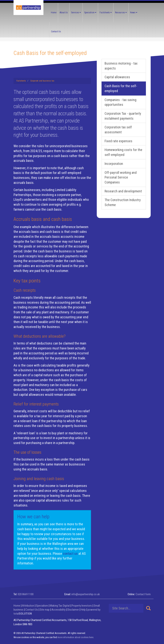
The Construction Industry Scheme (123, 202)
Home (54, 13)
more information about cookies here (75, 637)
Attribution (28, 606)
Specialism (90, 13)
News (134, 13)
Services (76, 13)
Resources (121, 13)
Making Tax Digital (60, 606)
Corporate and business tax (42, 81)
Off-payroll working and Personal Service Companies (121, 177)
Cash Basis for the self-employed (121, 88)
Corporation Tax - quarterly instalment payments (123, 116)
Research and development (123, 191)
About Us (64, 13)
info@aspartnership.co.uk (86, 594)
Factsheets (106, 13)
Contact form (143, 594)
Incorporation (114, 164)
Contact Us (56, 32)
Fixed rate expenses (118, 141)
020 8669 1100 (26, 594)
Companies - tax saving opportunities (120, 102)
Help (83, 610)
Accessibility (58, 610)
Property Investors (82, 606)
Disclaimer (73, 610)
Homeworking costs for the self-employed (123, 152)
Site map (45, 610)
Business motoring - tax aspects (121, 66)
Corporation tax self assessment (118, 130)
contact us (70, 554)
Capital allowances (117, 77)
